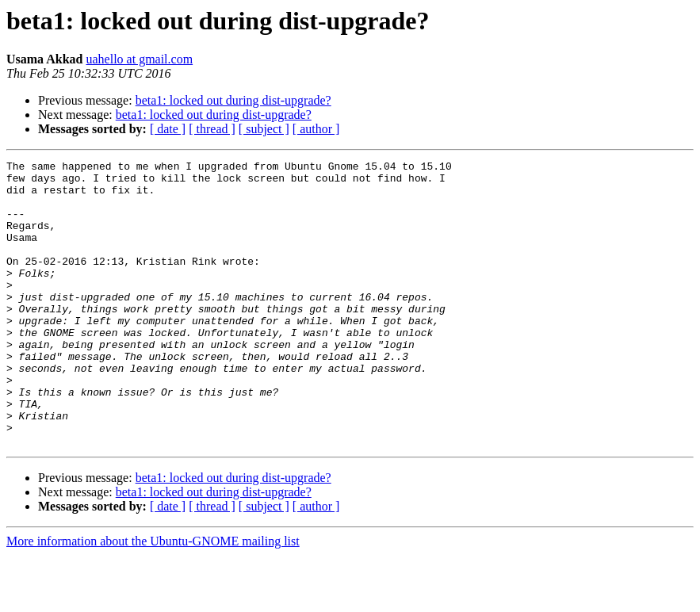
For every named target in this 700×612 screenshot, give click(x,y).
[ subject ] (264, 129)
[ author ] (316, 129)
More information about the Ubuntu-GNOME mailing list (153, 598)
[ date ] (168, 129)
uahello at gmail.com (139, 59)
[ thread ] (212, 129)
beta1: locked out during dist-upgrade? (233, 100)
